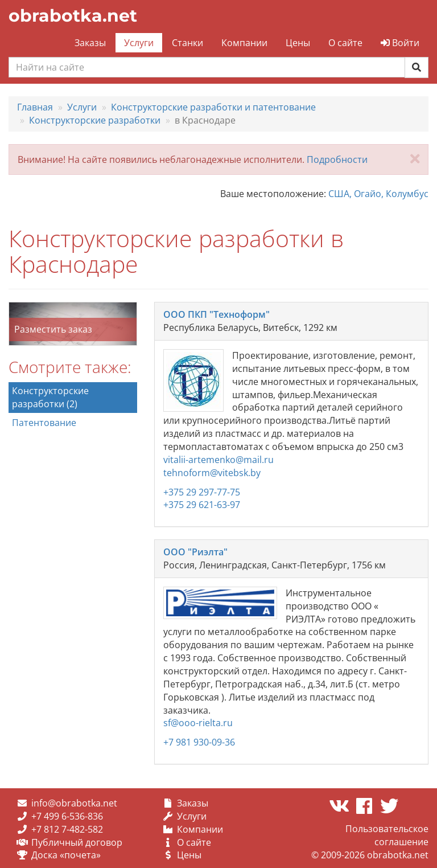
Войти (400, 43)
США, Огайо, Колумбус (378, 194)
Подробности (337, 159)
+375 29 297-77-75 (202, 492)
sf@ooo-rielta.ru (198, 723)
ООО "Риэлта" (195, 552)
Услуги (139, 43)
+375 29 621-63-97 (202, 505)
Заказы (90, 43)
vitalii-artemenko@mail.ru (218, 460)
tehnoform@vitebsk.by (212, 473)
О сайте (345, 43)
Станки (187, 43)
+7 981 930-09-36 (199, 742)
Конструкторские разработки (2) (50, 397)
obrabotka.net (73, 16)
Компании (244, 43)
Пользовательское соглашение (387, 835)
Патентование (44, 423)
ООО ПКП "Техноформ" (217, 314)
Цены (298, 43)
